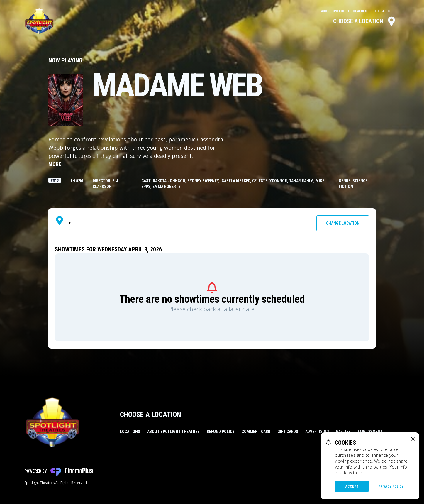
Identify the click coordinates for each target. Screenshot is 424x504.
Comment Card (256, 432)
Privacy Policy (391, 486)
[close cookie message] (413, 439)
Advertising (317, 432)
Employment (370, 432)
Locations (130, 432)
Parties (343, 432)
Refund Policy (221, 432)
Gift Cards (381, 11)
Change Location (343, 223)
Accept (352, 486)
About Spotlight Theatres (345, 11)
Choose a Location (365, 21)
